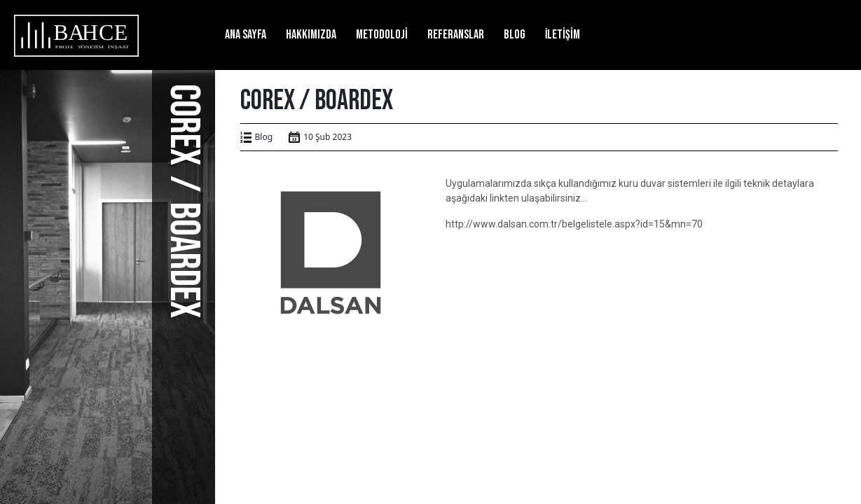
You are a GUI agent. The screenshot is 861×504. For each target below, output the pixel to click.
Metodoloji (382, 35)
